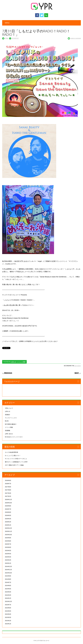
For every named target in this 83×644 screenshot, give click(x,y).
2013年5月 (8, 611)
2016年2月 (8, 522)
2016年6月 (8, 512)
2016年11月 (8, 500)
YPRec (7, 38)
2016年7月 (8, 509)
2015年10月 (8, 535)
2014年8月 (8, 579)
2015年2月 (8, 560)
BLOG (7, 421)
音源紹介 (8, 415)
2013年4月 (8, 614)
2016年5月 (8, 515)
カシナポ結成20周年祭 (12, 452)
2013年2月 (8, 621)
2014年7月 (8, 582)
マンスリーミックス (11, 418)
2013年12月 (8, 601)
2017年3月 (8, 493)
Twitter (42, 15)
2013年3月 (8, 617)
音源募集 (8, 431)
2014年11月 (8, 570)
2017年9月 (8, 487)
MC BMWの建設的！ (11, 424)
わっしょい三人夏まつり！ (13, 456)
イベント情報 (21, 362)
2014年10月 (8, 573)
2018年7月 (8, 484)
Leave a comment (76, 38)
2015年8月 (8, 541)
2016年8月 (8, 506)
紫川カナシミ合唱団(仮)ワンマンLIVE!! (16, 462)
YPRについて (9, 408)
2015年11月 (8, 531)
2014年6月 (8, 586)
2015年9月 (8, 538)
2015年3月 (8, 557)
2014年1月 (8, 598)
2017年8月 (8, 490)
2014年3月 (8, 595)
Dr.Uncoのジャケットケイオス (14, 437)
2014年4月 (8, 592)
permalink (78, 366)
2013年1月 (8, 624)
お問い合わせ (9, 434)
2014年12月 (8, 567)
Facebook (37, 15)
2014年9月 (8, 576)
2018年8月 (8, 480)
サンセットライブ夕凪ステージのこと (16, 459)
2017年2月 (8, 496)
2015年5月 (8, 551)
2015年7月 (8, 544)
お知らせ (14, 362)
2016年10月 (8, 503)
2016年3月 (8, 519)
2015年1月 (8, 563)
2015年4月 (8, 554)
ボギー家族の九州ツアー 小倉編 (14, 465)
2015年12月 (8, 528)
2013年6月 (8, 608)
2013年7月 (8, 605)
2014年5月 (8, 589)
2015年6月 (8, 547)
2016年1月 (8, 525)
